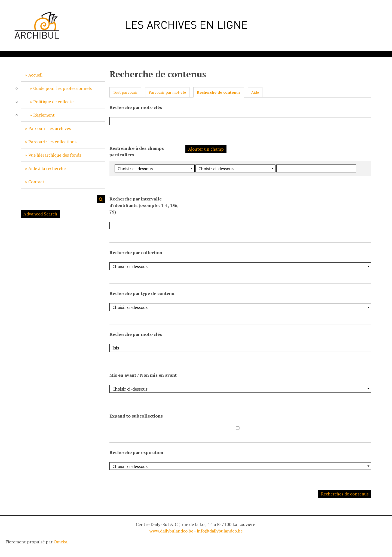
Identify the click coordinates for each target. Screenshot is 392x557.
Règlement (44, 115)
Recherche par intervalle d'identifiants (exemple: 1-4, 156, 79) (144, 205)
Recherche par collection (136, 252)
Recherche (101, 199)
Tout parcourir (125, 92)
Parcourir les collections (52, 142)
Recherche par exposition (136, 452)
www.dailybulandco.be (171, 531)
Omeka (60, 542)
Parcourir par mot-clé (167, 92)
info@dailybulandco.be (220, 531)
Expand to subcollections (136, 416)
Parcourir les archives (50, 128)
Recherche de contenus (219, 92)
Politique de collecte (53, 102)
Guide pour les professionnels (62, 88)
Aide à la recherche (47, 168)
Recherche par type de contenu (142, 293)
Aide (255, 92)
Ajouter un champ (206, 149)
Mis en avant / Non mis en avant (143, 375)
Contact (36, 182)
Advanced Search (40, 214)
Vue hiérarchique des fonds (55, 155)
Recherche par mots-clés (136, 107)
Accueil (35, 75)
